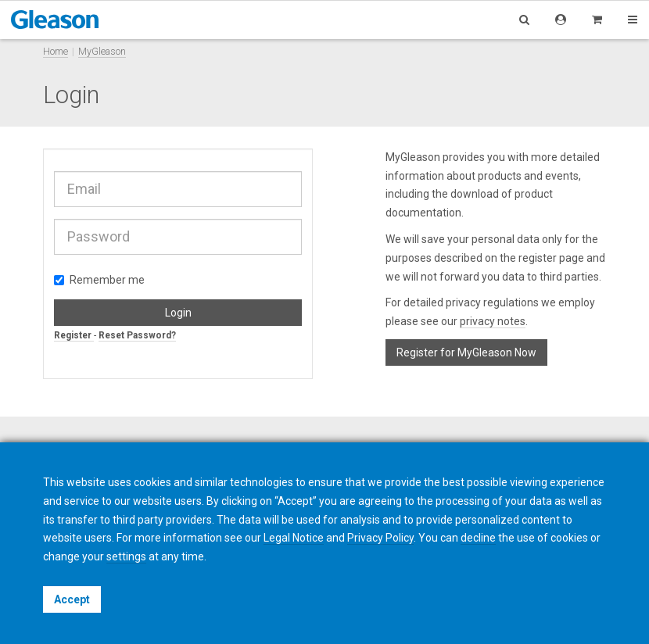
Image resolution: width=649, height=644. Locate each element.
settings (126, 556)
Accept (72, 599)
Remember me (99, 280)
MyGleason (102, 51)
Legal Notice (294, 538)
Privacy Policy (380, 538)
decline (478, 538)
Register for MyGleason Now (466, 352)
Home (56, 51)
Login (178, 313)
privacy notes (493, 321)
